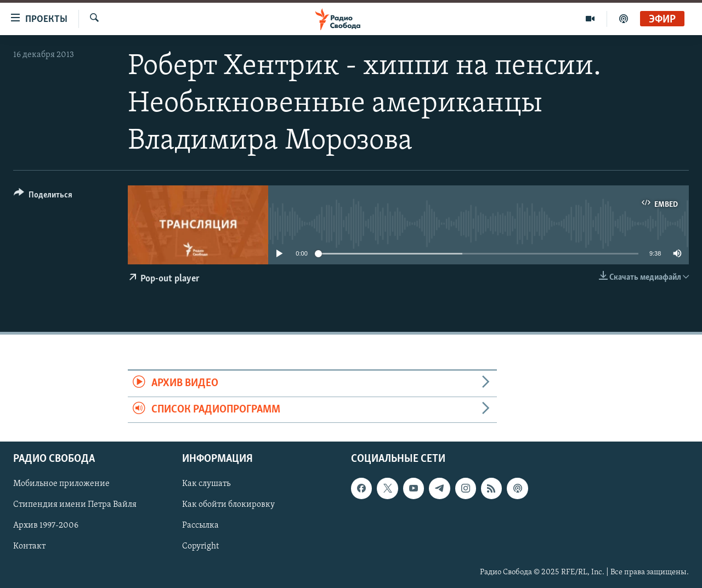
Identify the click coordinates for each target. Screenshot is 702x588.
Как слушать (206, 484)
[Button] (43, 197)
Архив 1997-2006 (46, 525)
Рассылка (200, 525)
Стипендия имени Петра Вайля (75, 505)
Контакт (29, 546)
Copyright (200, 546)
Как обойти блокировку (228, 505)
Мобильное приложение (61, 484)
